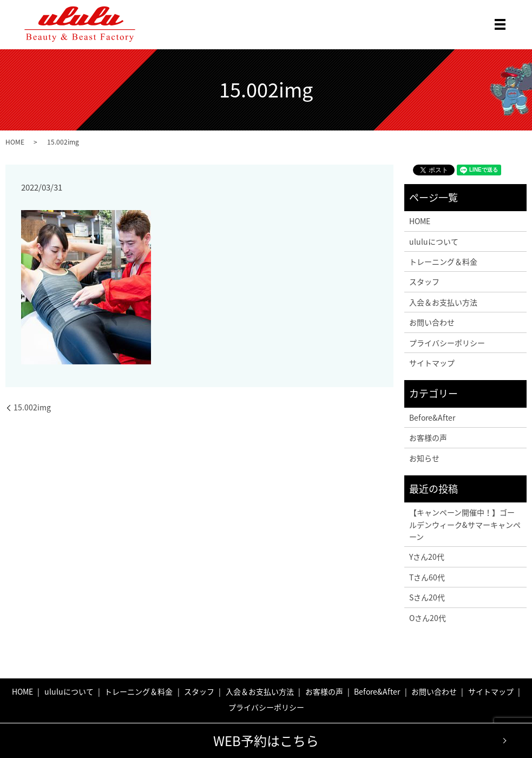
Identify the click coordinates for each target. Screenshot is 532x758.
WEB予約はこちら (266, 741)
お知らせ (424, 458)
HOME (15, 142)
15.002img (32, 407)
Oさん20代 (428, 618)
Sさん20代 (427, 597)
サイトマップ (432, 363)
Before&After (432, 417)
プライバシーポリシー (447, 343)
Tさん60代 (427, 577)
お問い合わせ (432, 322)
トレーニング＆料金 (443, 262)
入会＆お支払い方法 (443, 302)
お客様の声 (428, 437)
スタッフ (424, 282)
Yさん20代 (427, 557)
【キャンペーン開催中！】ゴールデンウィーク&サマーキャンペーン (465, 524)
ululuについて (434, 241)
